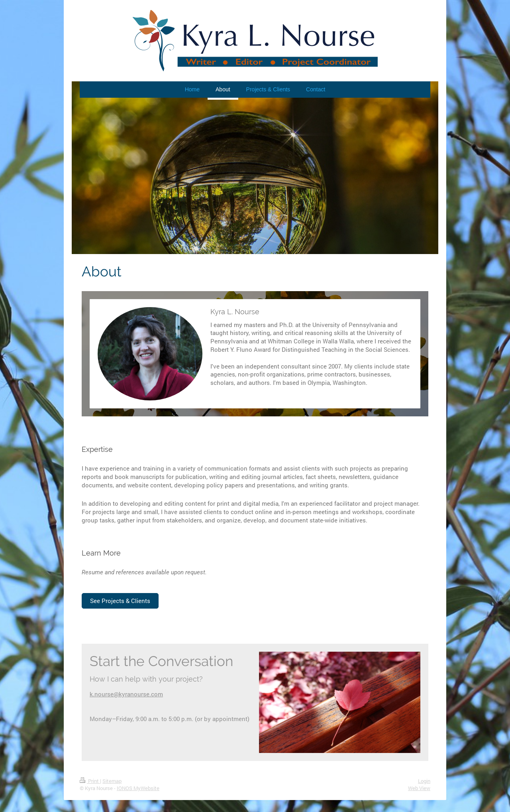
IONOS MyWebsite (138, 788)
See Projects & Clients (120, 601)
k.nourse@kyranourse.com (126, 694)
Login (424, 781)
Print (90, 781)
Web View (419, 788)
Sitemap (112, 781)
